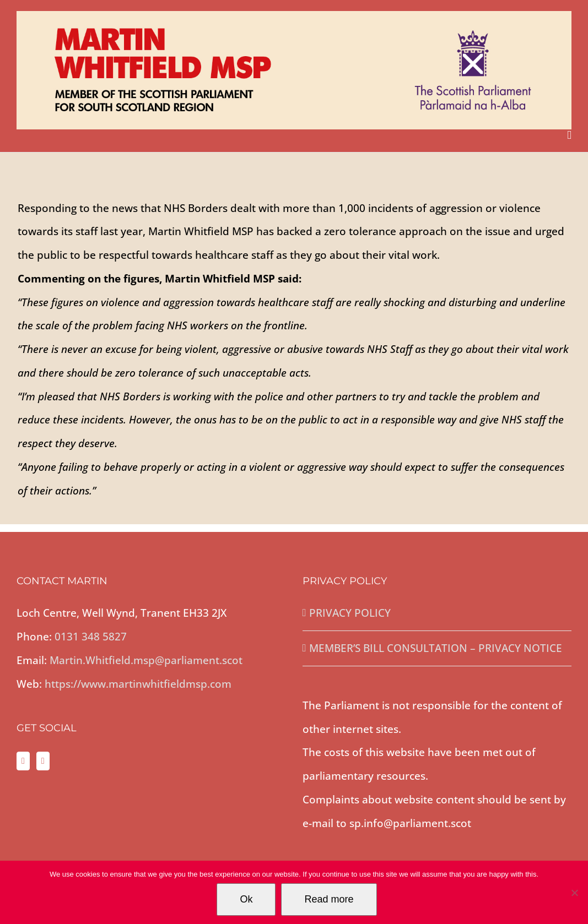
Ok (246, 899)
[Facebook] (43, 761)
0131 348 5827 (91, 637)
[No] (574, 893)
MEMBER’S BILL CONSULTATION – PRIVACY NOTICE (436, 648)
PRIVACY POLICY (350, 613)
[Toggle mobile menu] (569, 135)
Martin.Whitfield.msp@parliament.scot (146, 660)
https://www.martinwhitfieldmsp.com (138, 684)
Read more (329, 899)
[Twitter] (23, 761)
